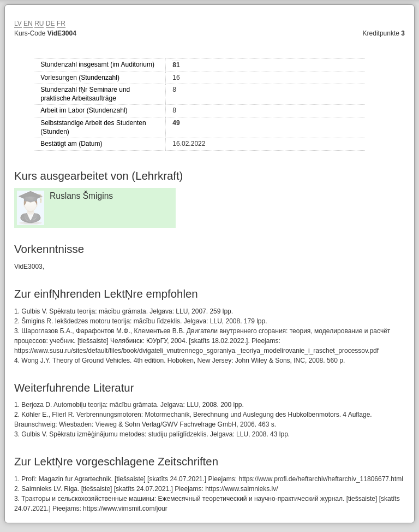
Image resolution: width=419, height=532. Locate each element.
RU (39, 23)
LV (18, 23)
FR (61, 23)
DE (50, 23)
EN (28, 23)
